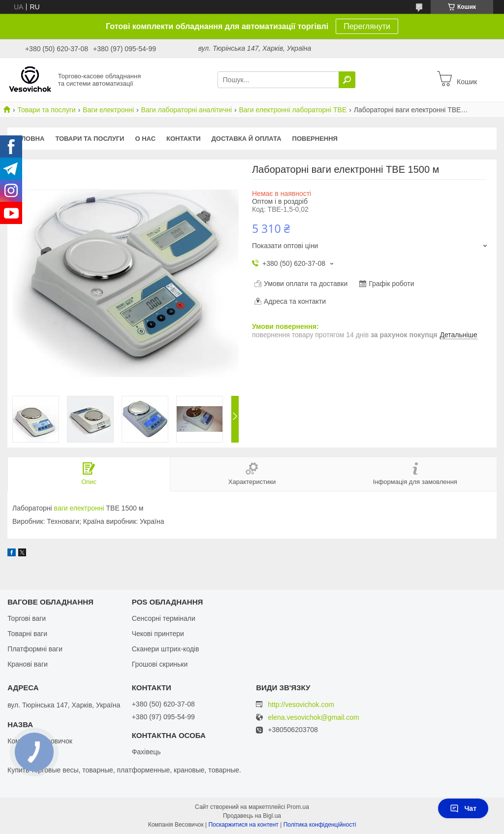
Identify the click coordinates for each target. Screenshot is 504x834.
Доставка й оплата (247, 139)
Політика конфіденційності (320, 825)
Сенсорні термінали (164, 618)
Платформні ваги (35, 649)
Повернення (315, 139)
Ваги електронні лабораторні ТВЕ (293, 110)
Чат (463, 808)
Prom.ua (298, 807)
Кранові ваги (28, 664)
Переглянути (367, 26)
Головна (29, 139)
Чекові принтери (158, 634)
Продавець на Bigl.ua (252, 816)
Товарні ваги (27, 634)
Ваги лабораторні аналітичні (187, 110)
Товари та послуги (46, 110)
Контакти (184, 139)
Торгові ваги (27, 618)
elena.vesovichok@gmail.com (313, 718)
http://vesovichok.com (301, 705)
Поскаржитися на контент (243, 825)
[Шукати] (347, 80)
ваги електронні (79, 508)
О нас (145, 139)
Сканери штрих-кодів (166, 649)
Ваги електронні (108, 110)
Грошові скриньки (160, 664)
